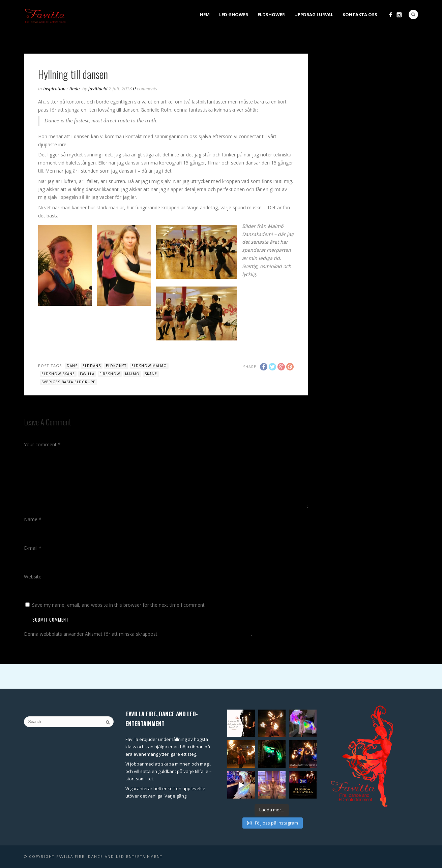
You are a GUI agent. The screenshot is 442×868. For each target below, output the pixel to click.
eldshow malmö (149, 366)
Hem (205, 14)
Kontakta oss (360, 14)
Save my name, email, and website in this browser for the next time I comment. (119, 605)
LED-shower (234, 14)
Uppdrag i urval (314, 14)
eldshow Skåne (58, 374)
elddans (92, 366)
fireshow (110, 374)
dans (72, 366)
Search (413, 14)
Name (33, 519)
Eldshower (271, 14)
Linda (75, 89)
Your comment (42, 444)
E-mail (33, 548)
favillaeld (98, 89)
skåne (151, 374)
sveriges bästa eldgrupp (68, 382)
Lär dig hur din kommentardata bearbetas (205, 634)
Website (33, 577)
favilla (87, 374)
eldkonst (116, 366)
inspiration (54, 89)
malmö (132, 374)
